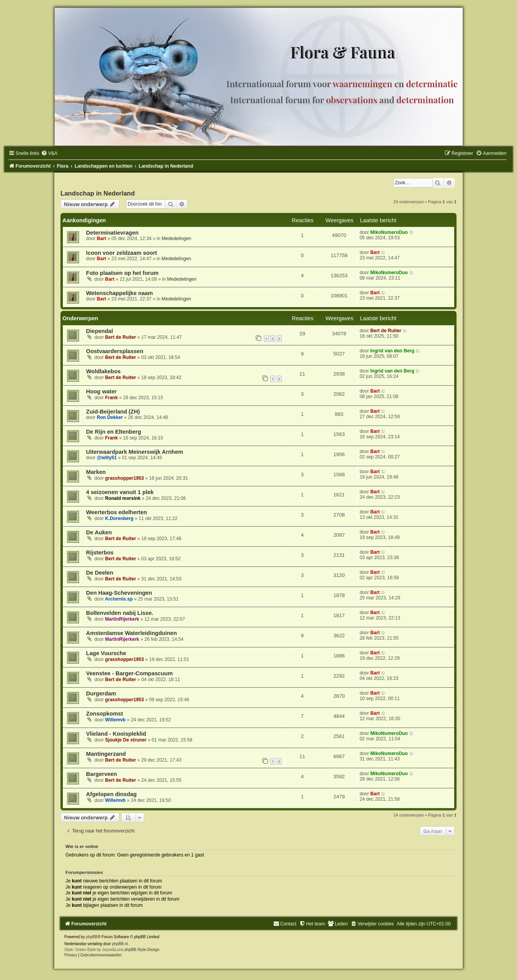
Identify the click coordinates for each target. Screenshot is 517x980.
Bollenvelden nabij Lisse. (120, 613)
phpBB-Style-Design (142, 950)
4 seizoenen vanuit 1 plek (120, 492)
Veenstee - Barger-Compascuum (129, 673)
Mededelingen (176, 239)
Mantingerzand (106, 754)
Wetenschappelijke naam (119, 293)
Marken (96, 472)
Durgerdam (101, 693)
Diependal (99, 331)
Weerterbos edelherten (116, 512)
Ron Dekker (110, 417)
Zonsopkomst (104, 714)
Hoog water (101, 391)
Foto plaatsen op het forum (122, 273)
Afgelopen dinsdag (111, 794)
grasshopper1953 (124, 478)
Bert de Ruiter (121, 337)
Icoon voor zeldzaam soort (121, 253)
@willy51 (107, 458)
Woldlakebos (103, 371)
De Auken (99, 532)
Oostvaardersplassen (115, 351)
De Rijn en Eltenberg (114, 432)
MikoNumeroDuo (389, 232)
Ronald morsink (123, 498)
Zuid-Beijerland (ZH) (113, 412)
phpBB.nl (120, 944)
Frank (111, 398)
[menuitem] (49, 153)
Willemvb (115, 720)
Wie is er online (82, 846)
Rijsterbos (100, 553)
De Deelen (100, 573)
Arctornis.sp (119, 599)
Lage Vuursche (106, 653)
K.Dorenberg (119, 518)
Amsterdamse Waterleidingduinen (131, 633)
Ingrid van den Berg (392, 351)
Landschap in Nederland (98, 193)
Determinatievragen (112, 233)
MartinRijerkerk (122, 619)
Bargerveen (102, 774)
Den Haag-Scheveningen (119, 593)
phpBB (92, 937)
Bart (102, 239)
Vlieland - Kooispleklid (116, 734)
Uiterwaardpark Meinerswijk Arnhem (134, 452)
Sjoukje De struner (126, 740)
